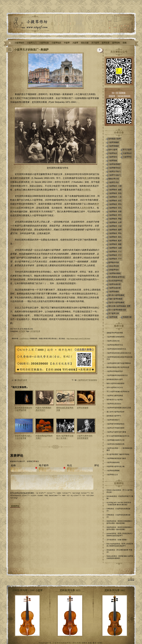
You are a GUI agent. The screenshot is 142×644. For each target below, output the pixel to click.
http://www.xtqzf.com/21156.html (78, 339)
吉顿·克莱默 (122, 540)
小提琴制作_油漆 (115, 248)
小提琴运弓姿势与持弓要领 (116, 432)
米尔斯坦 (86, 190)
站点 (70, 465)
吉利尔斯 (86, 208)
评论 (97, 465)
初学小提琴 (113, 150)
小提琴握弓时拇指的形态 (115, 424)
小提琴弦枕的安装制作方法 (116, 349)
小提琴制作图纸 (114, 273)
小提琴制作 (19, 43)
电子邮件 (44, 465)
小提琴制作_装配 (115, 244)
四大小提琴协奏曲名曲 (117, 310)
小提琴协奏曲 (114, 292)
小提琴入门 (32, 43)
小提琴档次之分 (112, 475)
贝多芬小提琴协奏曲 (116, 303)
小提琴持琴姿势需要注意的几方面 (119, 408)
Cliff (108, 509)
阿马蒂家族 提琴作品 (116, 277)
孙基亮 (109, 521)
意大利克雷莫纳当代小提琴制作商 (23, 409)
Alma (108, 550)
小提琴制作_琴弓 (115, 215)
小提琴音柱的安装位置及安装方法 (119, 353)
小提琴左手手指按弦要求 (115, 428)
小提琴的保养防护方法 (115, 345)
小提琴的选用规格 (113, 471)
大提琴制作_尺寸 (115, 259)
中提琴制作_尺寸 (115, 255)
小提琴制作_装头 (115, 237)
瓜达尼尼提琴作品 (115, 281)
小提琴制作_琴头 (115, 233)
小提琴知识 (56, 43)
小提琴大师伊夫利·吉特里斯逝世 (85, 437)
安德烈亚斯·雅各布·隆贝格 (118, 505)
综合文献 (85, 43)
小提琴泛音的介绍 (113, 341)
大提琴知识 (127, 153)
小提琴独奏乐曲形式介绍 (115, 440)
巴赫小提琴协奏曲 (115, 299)
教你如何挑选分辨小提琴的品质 (118, 367)
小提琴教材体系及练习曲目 (116, 458)
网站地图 (77, 643)
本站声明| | (68, 643)
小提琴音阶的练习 (113, 420)
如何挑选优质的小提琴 (115, 379)
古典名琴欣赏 (114, 266)
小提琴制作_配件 (115, 241)
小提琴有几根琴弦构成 (115, 396)
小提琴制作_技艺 (115, 201)
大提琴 (75, 43)
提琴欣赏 (106, 43)
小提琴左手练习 (114, 172)
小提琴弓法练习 (114, 175)
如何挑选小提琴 (114, 139)
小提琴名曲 (44, 43)
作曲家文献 (127, 317)
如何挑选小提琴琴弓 (114, 416)
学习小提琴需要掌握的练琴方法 (118, 436)
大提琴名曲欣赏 (114, 284)
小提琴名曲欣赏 (114, 288)
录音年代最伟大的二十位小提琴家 (23, 437)
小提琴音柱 (113, 157)
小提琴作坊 (24, 339)
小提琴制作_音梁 (115, 212)
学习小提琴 (127, 150)
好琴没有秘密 (83, 408)
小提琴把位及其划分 (114, 404)
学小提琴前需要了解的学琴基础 (118, 454)
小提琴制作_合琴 (115, 222)
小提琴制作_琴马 (115, 204)
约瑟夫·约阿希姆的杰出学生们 (43, 409)
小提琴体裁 (113, 317)
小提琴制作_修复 (115, 190)
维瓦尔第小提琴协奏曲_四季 (119, 306)
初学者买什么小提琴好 (115, 400)
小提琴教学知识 (114, 168)
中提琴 (67, 43)
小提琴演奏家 (114, 142)
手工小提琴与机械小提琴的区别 (118, 392)
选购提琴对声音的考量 (115, 333)
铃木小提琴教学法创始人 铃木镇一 (65, 437)
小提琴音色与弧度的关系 (115, 444)
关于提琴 (95, 43)
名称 (13, 465)
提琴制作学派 (114, 262)
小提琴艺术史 (114, 182)
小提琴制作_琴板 (115, 219)
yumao (109, 533)
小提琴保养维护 (114, 164)
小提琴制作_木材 (115, 226)
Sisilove (109, 556)
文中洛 (109, 540)
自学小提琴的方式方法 (115, 388)
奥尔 (86, 178)
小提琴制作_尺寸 (115, 252)
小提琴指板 (113, 161)
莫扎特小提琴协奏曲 (116, 295)
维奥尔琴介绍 (114, 179)
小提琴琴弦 (127, 157)
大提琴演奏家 (114, 146)
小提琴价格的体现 (113, 462)
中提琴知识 (113, 153)
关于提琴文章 (35, 331)
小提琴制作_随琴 (115, 230)
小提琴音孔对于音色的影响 (87, 380)
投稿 (125, 43)
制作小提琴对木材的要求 (115, 383)
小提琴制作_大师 (115, 186)
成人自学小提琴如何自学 (115, 412)
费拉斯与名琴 (22, 380)
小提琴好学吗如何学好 (115, 371)
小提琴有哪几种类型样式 (115, 337)
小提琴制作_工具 (115, 197)
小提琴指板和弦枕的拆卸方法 (117, 375)
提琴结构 (116, 43)
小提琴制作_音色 (115, 193)
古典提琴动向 (114, 270)
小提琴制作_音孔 (115, 208)
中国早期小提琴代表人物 (115, 466)
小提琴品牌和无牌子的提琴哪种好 (119, 363)
